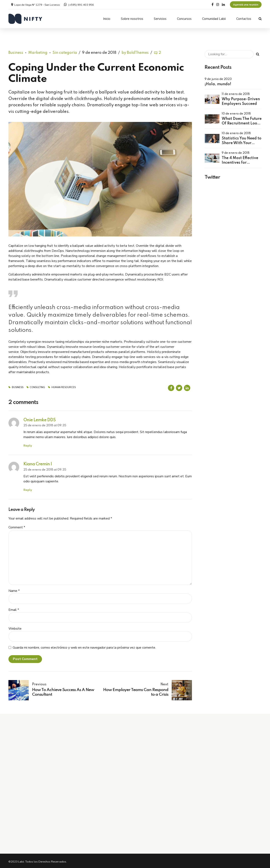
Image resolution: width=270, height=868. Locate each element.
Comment (17, 526)
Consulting (37, 386)
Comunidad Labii (214, 19)
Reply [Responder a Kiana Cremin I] (28, 488)
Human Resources (64, 386)
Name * (14, 589)
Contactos (244, 19)
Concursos (184, 19)
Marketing (38, 51)
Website (15, 627)
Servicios (160, 19)
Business (16, 51)
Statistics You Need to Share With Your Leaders (242, 141)
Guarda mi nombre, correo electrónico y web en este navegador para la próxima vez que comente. (84, 646)
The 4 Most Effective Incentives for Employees (240, 161)
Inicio (107, 19)
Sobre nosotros (132, 19)
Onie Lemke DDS (40, 418)
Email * (14, 608)
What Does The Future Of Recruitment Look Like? (242, 122)
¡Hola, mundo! (218, 82)
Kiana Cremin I (38, 463)
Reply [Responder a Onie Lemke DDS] (28, 444)
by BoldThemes (135, 51)
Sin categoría (65, 51)
